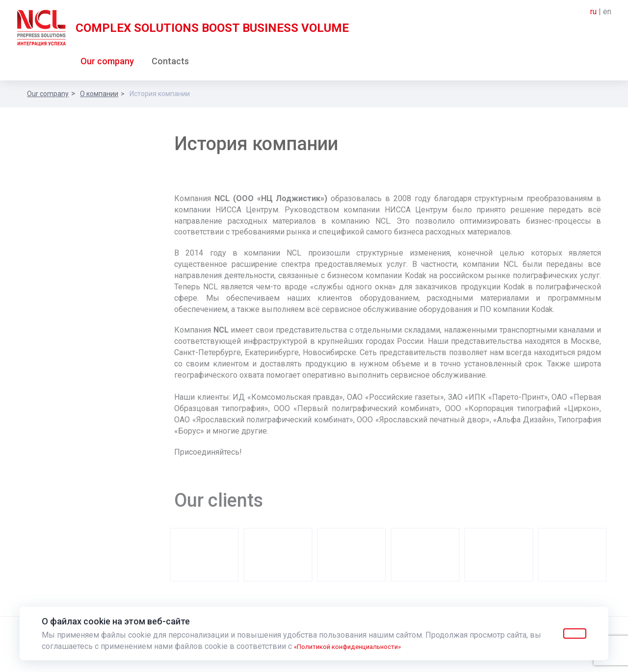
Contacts (170, 63)
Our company (107, 63)
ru (593, 12)
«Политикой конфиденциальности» (359, 646)
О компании (99, 96)
